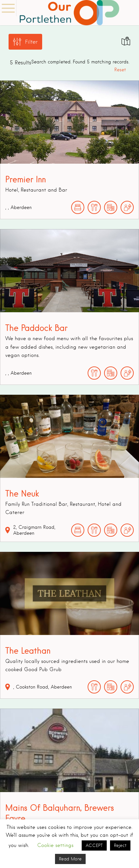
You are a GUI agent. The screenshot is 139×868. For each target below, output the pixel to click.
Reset (120, 70)
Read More (70, 859)
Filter (31, 42)
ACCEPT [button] (94, 845)
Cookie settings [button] (55, 845)
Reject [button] (120, 845)
